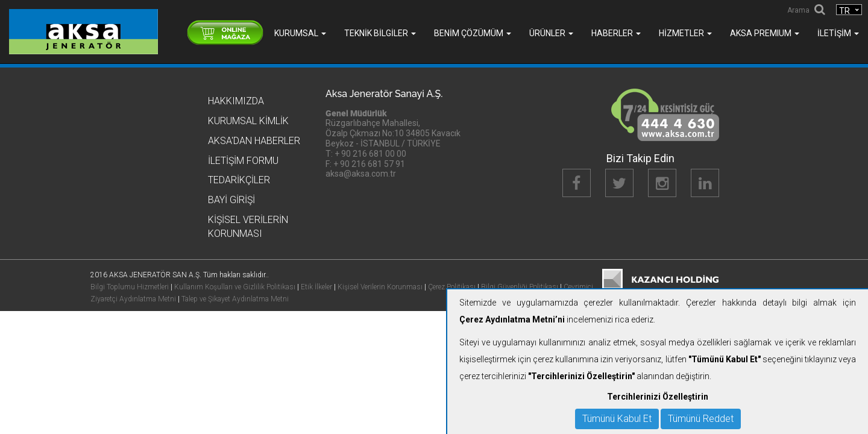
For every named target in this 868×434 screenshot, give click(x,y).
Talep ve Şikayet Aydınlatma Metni (235, 299)
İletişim (838, 33)
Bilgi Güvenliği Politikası (520, 287)
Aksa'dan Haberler (254, 141)
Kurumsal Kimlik (248, 121)
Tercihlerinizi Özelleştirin (658, 397)
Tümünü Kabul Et (617, 419)
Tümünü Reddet (701, 419)
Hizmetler (685, 33)
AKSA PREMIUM (765, 33)
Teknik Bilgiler (380, 33)
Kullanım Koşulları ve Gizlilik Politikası (235, 287)
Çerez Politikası (452, 287)
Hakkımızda (236, 101)
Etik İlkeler (316, 287)
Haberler (616, 33)
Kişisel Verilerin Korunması (380, 287)
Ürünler (551, 33)
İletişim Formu (243, 161)
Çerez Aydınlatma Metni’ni (512, 319)
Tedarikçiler (239, 180)
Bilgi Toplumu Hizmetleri (130, 287)
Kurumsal (300, 33)
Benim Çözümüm (473, 33)
